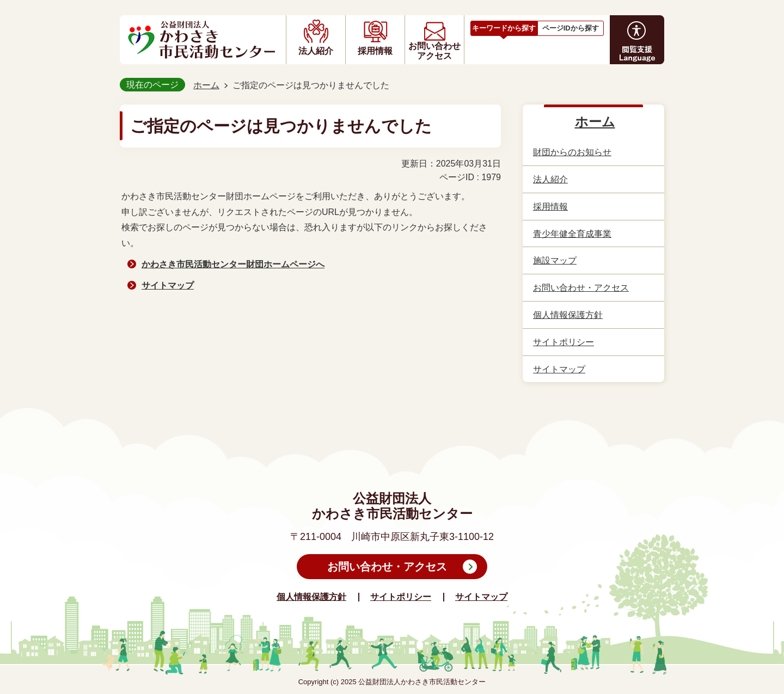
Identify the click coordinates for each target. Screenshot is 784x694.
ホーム (206, 85)
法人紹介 (316, 51)
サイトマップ (168, 285)
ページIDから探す (571, 28)
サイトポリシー (401, 597)
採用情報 (375, 51)
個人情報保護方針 (311, 597)
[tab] (504, 27)
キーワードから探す (504, 28)
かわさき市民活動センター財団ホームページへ (233, 264)
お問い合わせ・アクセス (387, 567)
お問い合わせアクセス (434, 51)
